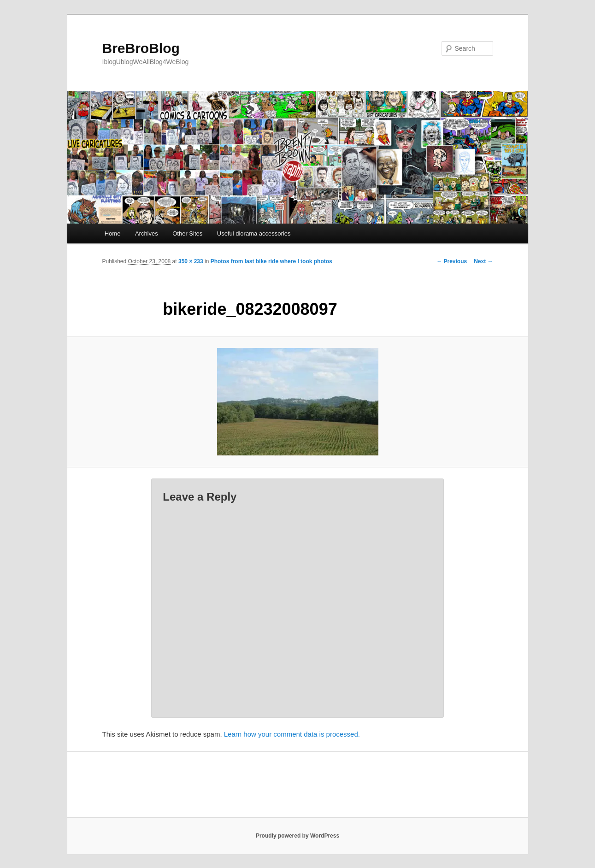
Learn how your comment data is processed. (292, 734)
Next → (483, 261)
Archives (147, 233)
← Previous (452, 261)
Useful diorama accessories (254, 233)
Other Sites (187, 233)
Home (113, 233)
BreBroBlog (141, 48)
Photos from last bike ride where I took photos (271, 261)
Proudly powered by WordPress (297, 836)
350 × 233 (191, 261)
